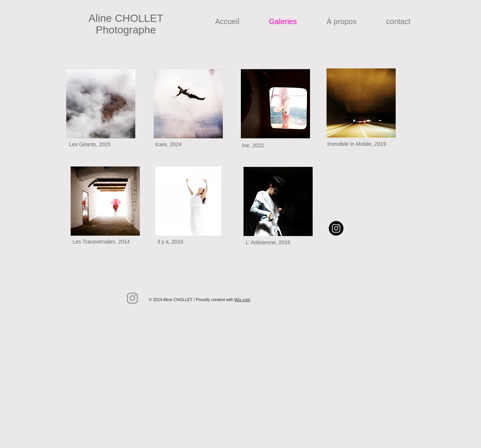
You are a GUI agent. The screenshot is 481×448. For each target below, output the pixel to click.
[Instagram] (336, 228)
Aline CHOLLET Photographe (126, 24)
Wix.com (242, 300)
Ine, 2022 (253, 145)
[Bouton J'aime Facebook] (259, 286)
